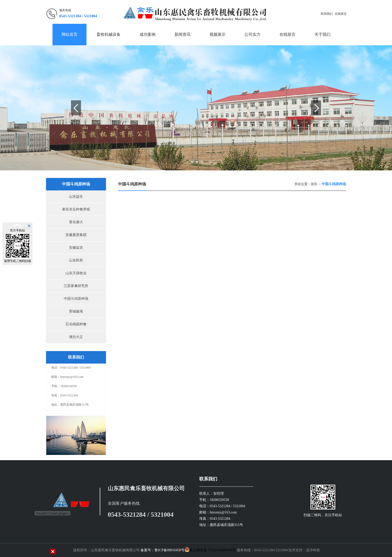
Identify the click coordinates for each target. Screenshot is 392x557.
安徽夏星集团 (76, 235)
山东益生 (76, 197)
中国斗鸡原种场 (76, 299)
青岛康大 (76, 222)
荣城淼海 (76, 311)
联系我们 (327, 14)
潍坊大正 (76, 337)
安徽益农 (76, 248)
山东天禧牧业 (76, 273)
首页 (314, 184)
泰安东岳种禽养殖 (76, 209)
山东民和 (76, 260)
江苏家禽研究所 (76, 286)
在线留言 (341, 14)
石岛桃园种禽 (76, 324)
